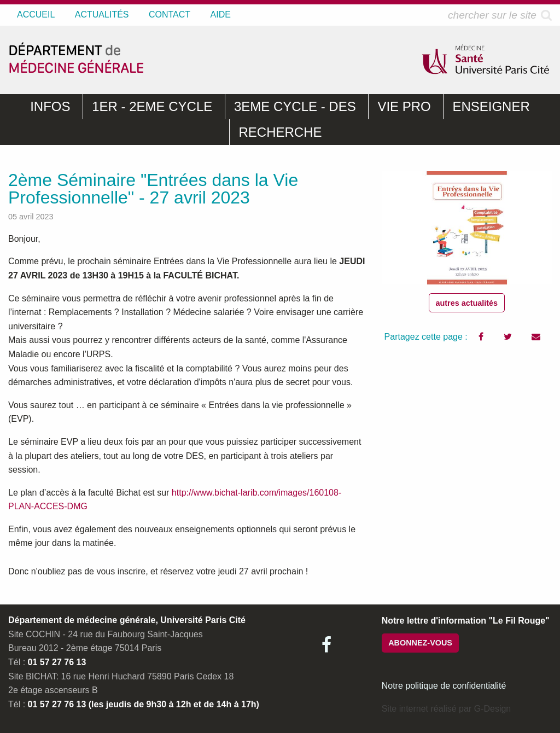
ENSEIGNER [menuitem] (491, 106)
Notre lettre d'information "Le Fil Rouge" (466, 621)
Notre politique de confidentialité (444, 686)
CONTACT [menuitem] (170, 14)
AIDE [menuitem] (221, 14)
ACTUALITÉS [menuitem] (102, 14)
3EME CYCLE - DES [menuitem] (295, 106)
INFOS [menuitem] (50, 106)
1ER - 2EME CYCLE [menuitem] (152, 106)
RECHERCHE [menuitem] (280, 132)
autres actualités (467, 303)
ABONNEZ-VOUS (420, 643)
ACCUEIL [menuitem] (36, 14)
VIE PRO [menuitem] (404, 106)
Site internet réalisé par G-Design (447, 709)
